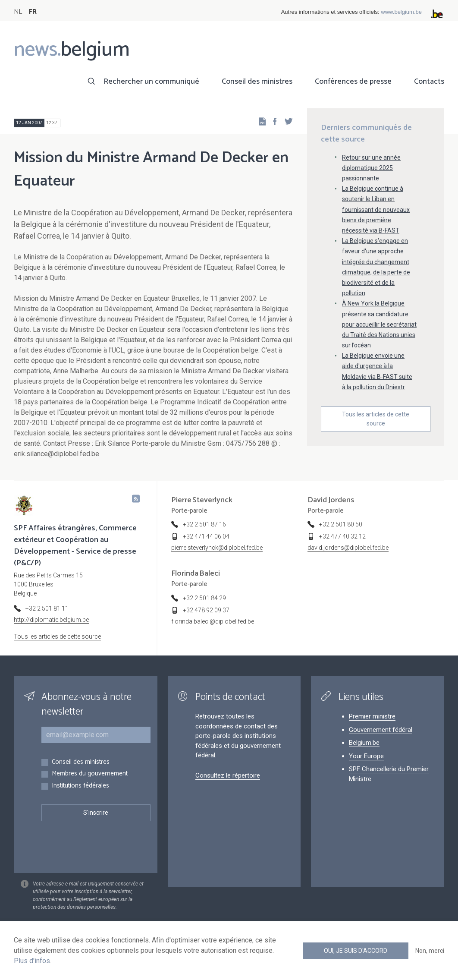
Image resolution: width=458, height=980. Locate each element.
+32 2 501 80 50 (341, 524)
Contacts (429, 82)
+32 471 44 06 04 (206, 536)
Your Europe (366, 756)
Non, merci (430, 951)
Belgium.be (364, 743)
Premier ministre (372, 716)
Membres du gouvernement (90, 774)
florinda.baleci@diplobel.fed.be (213, 621)
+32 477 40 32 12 (342, 536)
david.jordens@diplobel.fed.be (348, 548)
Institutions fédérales (80, 786)
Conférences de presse (353, 82)
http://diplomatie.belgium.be (51, 620)
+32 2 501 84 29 (204, 598)
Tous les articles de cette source (376, 419)
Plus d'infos (32, 961)
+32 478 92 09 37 (206, 610)
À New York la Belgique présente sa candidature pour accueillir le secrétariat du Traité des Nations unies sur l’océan (379, 324)
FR (33, 12)
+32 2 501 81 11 (47, 608)
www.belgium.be (401, 12)
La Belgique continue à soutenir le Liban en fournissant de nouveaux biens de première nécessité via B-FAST (376, 210)
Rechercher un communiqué (151, 82)
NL (18, 12)
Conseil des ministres (257, 82)
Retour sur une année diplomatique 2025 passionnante (371, 168)
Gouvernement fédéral (381, 730)
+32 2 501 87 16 (204, 524)
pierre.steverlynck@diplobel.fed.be (217, 548)
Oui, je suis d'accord (356, 951)
